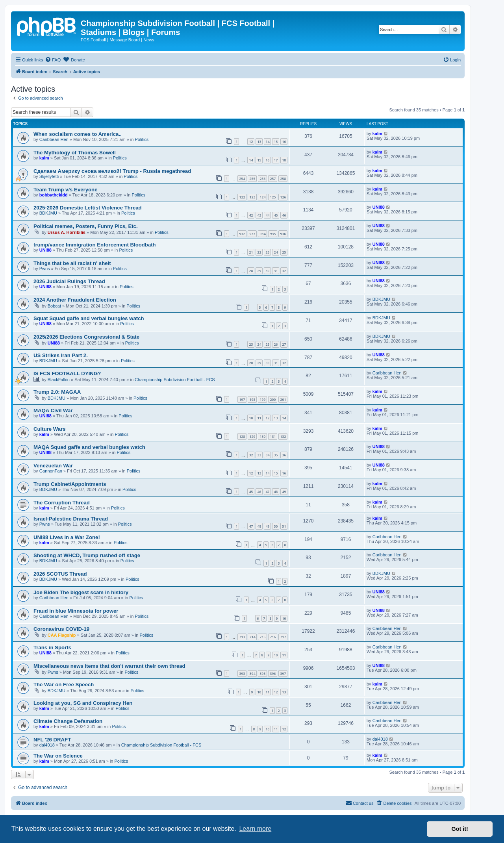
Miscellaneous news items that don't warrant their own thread (109, 666)
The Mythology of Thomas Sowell (75, 153)
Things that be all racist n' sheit (72, 263)
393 (242, 673)
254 (242, 179)
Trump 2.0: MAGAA (57, 392)
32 (284, 271)
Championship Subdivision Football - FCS (175, 380)
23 (267, 252)
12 (251, 142)
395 (262, 673)
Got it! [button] (460, 829)
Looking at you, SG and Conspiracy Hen (83, 703)
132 (283, 436)
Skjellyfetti (49, 176)
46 (284, 215)
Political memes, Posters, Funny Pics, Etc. (86, 226)
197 (242, 399)
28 (251, 271)
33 (259, 455)
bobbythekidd (54, 195)
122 (242, 197)
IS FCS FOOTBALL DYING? (67, 373)
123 (252, 197)
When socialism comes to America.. (78, 134)
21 (251, 252)
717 (283, 637)
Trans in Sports (52, 648)
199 (262, 399)
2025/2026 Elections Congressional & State (86, 337)
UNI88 (379, 207)
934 (262, 234)
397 (283, 673)
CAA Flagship (62, 635)
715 (262, 637)
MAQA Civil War (53, 410)
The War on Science (58, 756)
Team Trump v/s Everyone (65, 190)
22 (259, 252)
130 (262, 436)
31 (276, 271)
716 (273, 637)
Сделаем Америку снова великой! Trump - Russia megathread (112, 171)
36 (284, 455)
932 (242, 234)
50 (276, 526)
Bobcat (54, 306)
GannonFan (51, 471)
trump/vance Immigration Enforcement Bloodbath (95, 245)
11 (259, 418)
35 (276, 455)
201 (283, 399)
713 (242, 637)
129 (252, 436)
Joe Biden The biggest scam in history (81, 592)
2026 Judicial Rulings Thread (69, 281)
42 (251, 215)
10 (251, 418)
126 (283, 197)
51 (284, 526)
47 (267, 492)
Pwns (45, 269)
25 (284, 252)
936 (283, 234)
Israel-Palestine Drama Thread (71, 519)
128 (242, 436)
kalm (377, 133)
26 (276, 344)
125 (273, 197)
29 (259, 271)
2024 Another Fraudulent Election (75, 300)
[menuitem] (53, 60)
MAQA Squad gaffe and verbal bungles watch (89, 447)
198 (252, 399)
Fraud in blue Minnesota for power (76, 611)
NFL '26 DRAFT (52, 740)
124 (262, 197)
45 (276, 215)
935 (273, 234)
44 (267, 215)
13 (259, 142)
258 (283, 179)
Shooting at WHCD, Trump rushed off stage (87, 555)
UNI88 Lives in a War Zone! (67, 537)
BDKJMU (48, 213)
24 (276, 252)
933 (252, 234)
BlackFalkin (59, 380)
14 (267, 142)
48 (276, 492)
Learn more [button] (255, 829)
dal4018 (47, 745)
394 (252, 673)
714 (252, 637)
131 (273, 436)
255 (252, 179)
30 (267, 271)
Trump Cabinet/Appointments (70, 484)
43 (259, 215)
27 (284, 344)
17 (276, 160)
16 (284, 142)
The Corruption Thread (62, 503)
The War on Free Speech (64, 685)
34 (267, 455)
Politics (142, 139)
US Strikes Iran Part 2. (61, 355)
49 (284, 492)
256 (262, 179)
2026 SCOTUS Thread (60, 574)
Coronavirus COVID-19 (61, 629)
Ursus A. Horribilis (67, 232)
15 (276, 142)
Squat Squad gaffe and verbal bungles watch (89, 318)
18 (284, 160)
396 (273, 673)
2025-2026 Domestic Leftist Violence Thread (88, 208)
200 (273, 399)
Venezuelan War (53, 466)
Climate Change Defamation (68, 721)
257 (273, 179)
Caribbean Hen (54, 139)
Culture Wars (50, 429)
